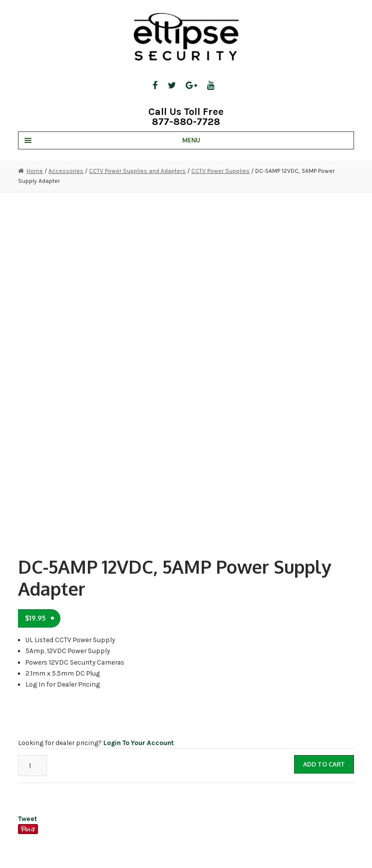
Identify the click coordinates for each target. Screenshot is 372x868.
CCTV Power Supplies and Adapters (137, 171)
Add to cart (324, 764)
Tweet (27, 819)
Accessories (66, 171)
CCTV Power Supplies (220, 171)
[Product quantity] (32, 765)
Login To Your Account (139, 743)
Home (35, 171)
